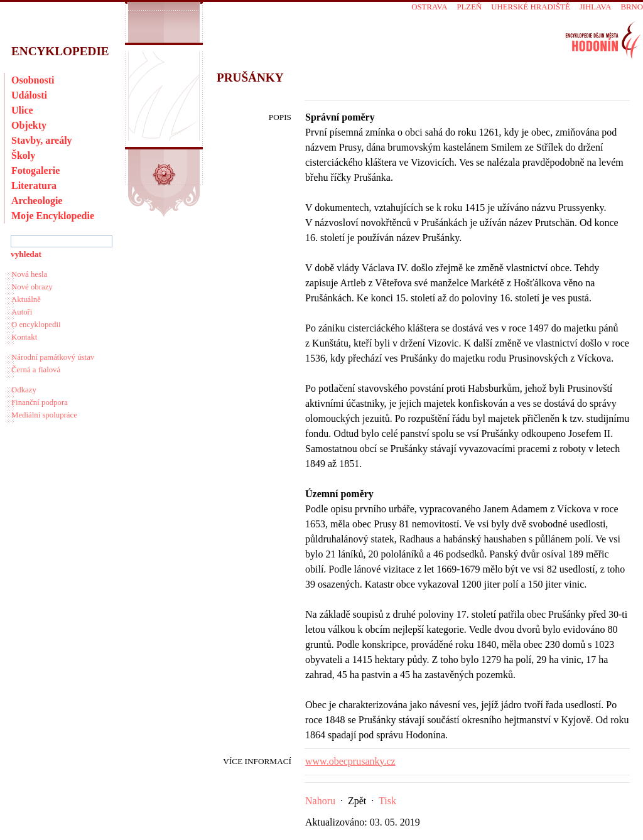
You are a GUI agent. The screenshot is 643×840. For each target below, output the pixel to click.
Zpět (357, 801)
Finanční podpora (40, 402)
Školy (23, 155)
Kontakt (24, 337)
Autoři (22, 312)
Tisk (387, 801)
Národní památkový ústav (53, 357)
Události (29, 95)
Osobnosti (33, 80)
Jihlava (596, 7)
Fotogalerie (35, 170)
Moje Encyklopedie (53, 216)
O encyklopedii (36, 325)
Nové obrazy (32, 287)
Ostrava (429, 7)
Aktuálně (26, 299)
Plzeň (469, 7)
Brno (632, 7)
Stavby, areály (42, 140)
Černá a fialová (36, 370)
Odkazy (24, 390)
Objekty (29, 125)
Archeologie (37, 201)
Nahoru (320, 801)
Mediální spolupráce (44, 415)
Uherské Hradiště (530, 7)
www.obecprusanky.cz (350, 761)
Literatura (34, 186)
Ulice (22, 110)
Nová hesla (29, 274)
